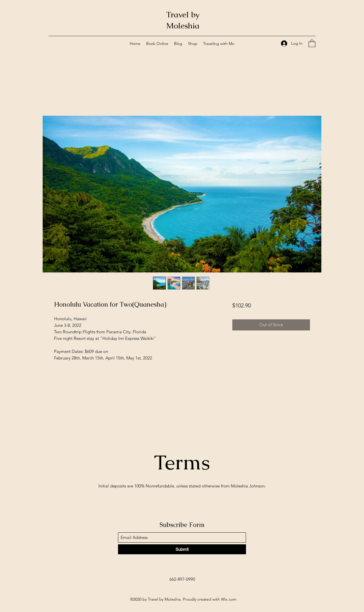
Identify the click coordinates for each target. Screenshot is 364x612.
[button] (312, 43)
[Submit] (182, 549)
